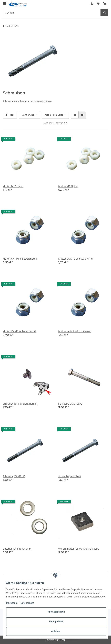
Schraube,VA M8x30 (14, 476)
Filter (10, 115)
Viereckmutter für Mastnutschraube (79, 549)
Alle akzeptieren (56, 612)
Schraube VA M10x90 (70, 404)
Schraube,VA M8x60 (70, 476)
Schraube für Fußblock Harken (20, 404)
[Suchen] (52, 13)
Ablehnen (56, 631)
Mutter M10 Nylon (13, 186)
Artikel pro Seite (54, 115)
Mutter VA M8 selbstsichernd (75, 331)
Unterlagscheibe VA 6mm (17, 549)
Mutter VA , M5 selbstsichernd (20, 259)
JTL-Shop (61, 640)
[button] (92, 4)
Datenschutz (27, 603)
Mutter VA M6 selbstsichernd (19, 331)
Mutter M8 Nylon (68, 186)
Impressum (12, 603)
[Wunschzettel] (98, 4)
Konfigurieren (56, 621)
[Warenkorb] (105, 4)
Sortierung (28, 115)
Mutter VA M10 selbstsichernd (75, 259)
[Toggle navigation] (4, 2)
